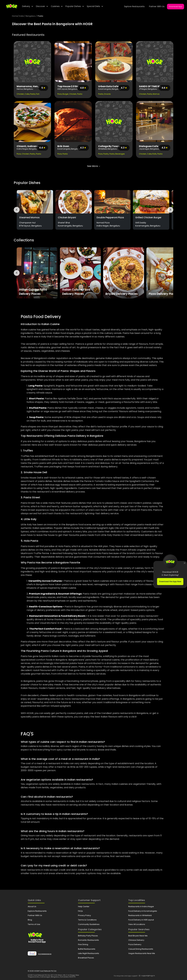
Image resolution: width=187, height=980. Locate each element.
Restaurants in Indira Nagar (141, 906)
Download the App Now (170, 581)
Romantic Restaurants (88, 940)
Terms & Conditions (87, 920)
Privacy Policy (84, 915)
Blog (30, 920)
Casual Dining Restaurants (141, 949)
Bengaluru (31, 16)
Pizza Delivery (135, 944)
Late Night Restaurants (89, 953)
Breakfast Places (86, 958)
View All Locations (137, 924)
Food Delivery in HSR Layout (141, 920)
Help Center (84, 906)
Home (15, 16)
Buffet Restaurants (87, 949)
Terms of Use (34, 924)
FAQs (80, 911)
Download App (176, 6)
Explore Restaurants (134, 6)
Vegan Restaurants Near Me (142, 953)
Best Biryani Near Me (138, 936)
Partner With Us (157, 6)
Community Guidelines (89, 924)
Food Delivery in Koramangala (143, 911)
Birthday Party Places (88, 936)
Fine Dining (83, 944)
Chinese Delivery (136, 940)
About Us (32, 906)
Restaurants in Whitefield (140, 915)
